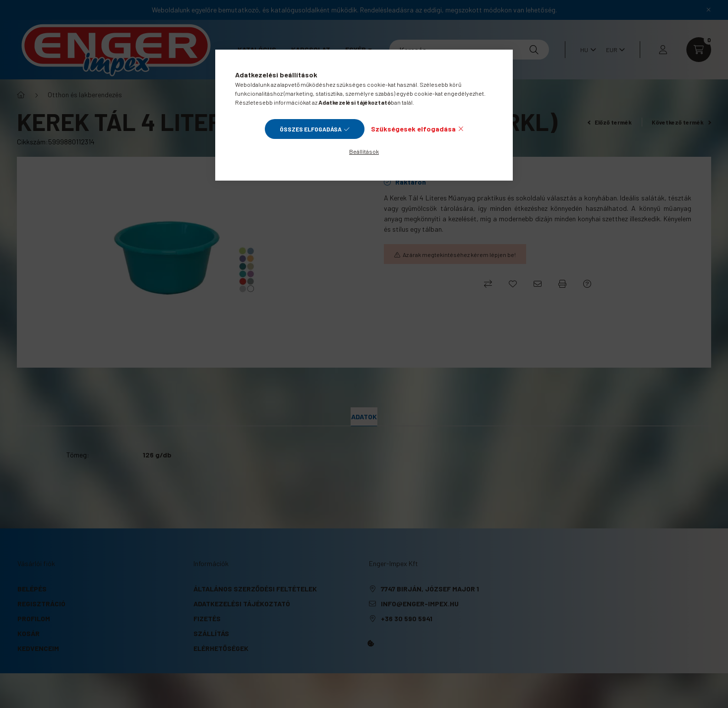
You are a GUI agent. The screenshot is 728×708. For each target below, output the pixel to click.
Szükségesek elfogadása (413, 129)
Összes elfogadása (311, 129)
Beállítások (364, 151)
